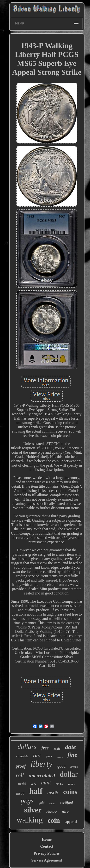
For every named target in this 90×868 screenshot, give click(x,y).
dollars (27, 747)
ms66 (20, 793)
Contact (47, 846)
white (52, 803)
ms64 (22, 784)
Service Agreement (47, 860)
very (33, 784)
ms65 (53, 792)
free (45, 748)
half (36, 791)
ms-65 (59, 784)
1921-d (72, 784)
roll (20, 775)
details (74, 767)
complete (22, 756)
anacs (60, 757)
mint (46, 783)
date (70, 747)
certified (66, 802)
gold (42, 803)
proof (21, 766)
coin (54, 820)
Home (47, 839)
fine (72, 755)
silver (33, 810)
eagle (57, 749)
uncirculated (42, 776)
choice (52, 812)
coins (70, 792)
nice (65, 812)
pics (49, 756)
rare (37, 755)
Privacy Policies (47, 853)
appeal (71, 822)
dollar (69, 774)
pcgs (27, 801)
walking (30, 820)
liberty (41, 764)
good (61, 766)
